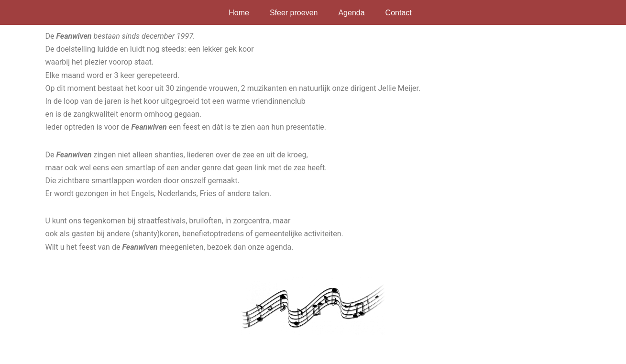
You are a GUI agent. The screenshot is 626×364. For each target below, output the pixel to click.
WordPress (162, 352)
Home (239, 13)
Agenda (351, 13)
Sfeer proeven (294, 13)
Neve (49, 352)
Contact (399, 13)
